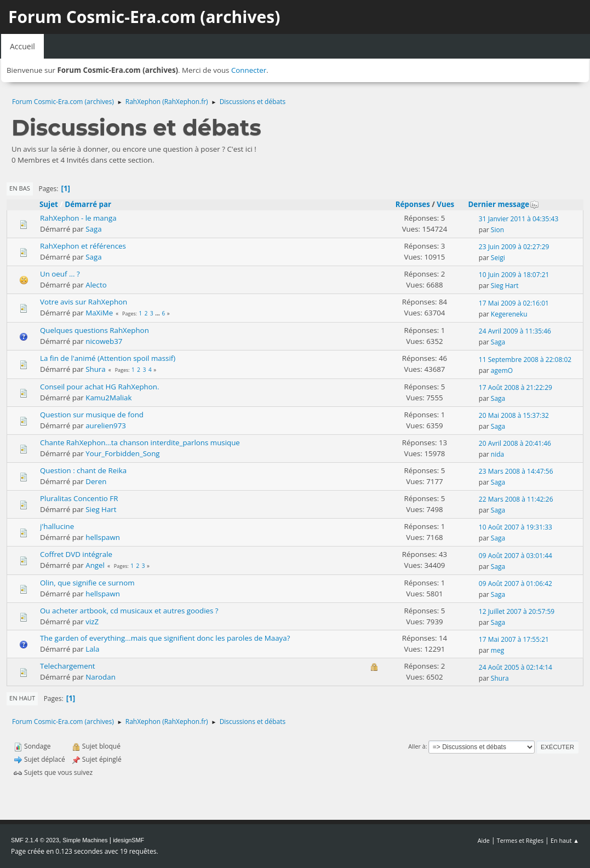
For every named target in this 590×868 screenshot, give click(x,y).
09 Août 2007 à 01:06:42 (515, 584)
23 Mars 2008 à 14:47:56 (516, 471)
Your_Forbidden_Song (122, 453)
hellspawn (103, 537)
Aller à (417, 746)
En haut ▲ (565, 840)
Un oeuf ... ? (60, 274)
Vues (445, 204)
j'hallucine (57, 526)
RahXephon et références (83, 246)
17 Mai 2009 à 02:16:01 (514, 303)
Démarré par (88, 204)
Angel (95, 565)
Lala (92, 649)
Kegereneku (509, 314)
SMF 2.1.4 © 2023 (35, 840)
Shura (96, 369)
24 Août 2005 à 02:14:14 (515, 667)
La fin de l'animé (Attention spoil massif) (108, 358)
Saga (93, 229)
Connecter (249, 70)
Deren (96, 481)
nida (497, 454)
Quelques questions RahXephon (94, 330)
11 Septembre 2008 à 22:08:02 (525, 360)
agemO (502, 370)
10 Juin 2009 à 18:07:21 (514, 275)
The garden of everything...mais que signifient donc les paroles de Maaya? (165, 638)
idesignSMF (128, 840)
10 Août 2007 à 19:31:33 (515, 527)
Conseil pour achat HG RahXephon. (99, 387)
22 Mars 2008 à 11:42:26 (516, 499)
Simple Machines (85, 840)
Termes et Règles (520, 840)
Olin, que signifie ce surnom (87, 583)
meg (497, 650)
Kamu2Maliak (108, 398)
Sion (497, 230)
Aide (484, 840)
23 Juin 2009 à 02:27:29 (514, 247)
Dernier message (503, 204)
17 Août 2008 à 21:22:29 (515, 387)
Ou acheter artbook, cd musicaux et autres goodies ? (129, 611)
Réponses (413, 204)
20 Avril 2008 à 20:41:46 (515, 443)
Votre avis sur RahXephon (84, 302)
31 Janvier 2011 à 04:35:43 (519, 219)
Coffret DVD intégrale (76, 554)
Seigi (498, 258)
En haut (22, 698)
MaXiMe (99, 313)
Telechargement (68, 666)
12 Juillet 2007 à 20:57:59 (517, 611)
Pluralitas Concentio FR (79, 498)
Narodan (101, 677)
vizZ (92, 622)
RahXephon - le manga (78, 218)
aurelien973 (106, 426)
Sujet (49, 204)
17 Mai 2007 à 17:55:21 (514, 639)
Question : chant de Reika (83, 470)
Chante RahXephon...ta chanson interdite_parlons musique (140, 442)
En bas (20, 188)
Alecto (96, 285)
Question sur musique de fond (92, 415)
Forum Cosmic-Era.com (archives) (144, 17)
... (158, 313)
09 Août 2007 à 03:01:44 (515, 556)
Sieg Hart (505, 286)
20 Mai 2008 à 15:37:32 (514, 415)
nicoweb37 (104, 341)
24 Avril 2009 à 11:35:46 (515, 331)
